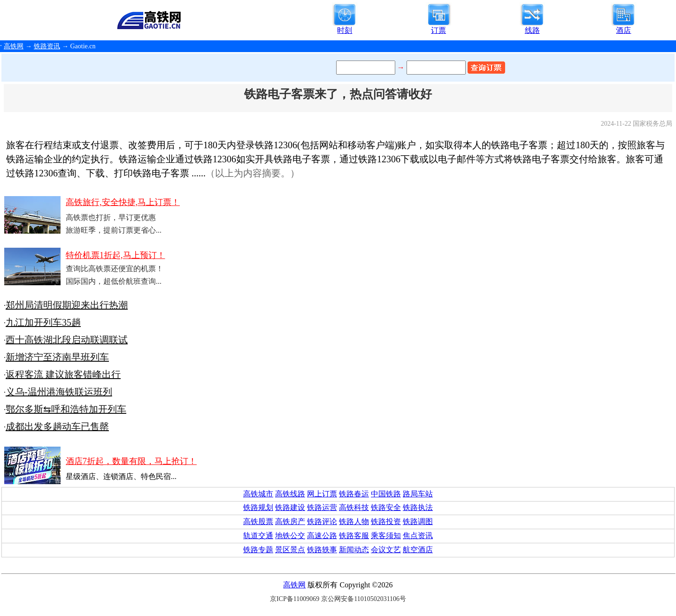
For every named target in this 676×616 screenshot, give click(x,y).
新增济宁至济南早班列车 (57, 357)
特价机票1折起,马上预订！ (115, 255)
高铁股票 (258, 521)
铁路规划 (258, 507)
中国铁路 (386, 494)
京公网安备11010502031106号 (364, 599)
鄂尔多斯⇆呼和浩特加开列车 (66, 409)
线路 (532, 30)
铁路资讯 (47, 46)
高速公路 (322, 536)
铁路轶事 (322, 550)
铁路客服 (354, 536)
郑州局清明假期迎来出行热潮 (67, 305)
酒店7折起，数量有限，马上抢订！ (131, 461)
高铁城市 (258, 494)
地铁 (283, 536)
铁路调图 (418, 521)
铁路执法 (418, 507)
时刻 (345, 30)
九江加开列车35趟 (43, 322)
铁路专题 (258, 550)
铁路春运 (354, 494)
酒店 (623, 30)
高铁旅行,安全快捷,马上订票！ (123, 202)
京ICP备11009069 (295, 599)
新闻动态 (354, 550)
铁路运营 (322, 507)
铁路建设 (290, 507)
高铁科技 (354, 507)
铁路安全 (386, 507)
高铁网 (14, 46)
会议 (378, 550)
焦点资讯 (418, 536)
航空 (410, 550)
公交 (298, 536)
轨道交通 (258, 536)
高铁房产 (290, 521)
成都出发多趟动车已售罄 (57, 426)
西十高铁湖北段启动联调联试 (67, 340)
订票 (438, 30)
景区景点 (290, 550)
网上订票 (322, 494)
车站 (425, 494)
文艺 (393, 550)
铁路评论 (322, 521)
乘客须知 (386, 536)
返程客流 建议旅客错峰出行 (63, 374)
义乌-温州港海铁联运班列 (59, 392)
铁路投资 (386, 521)
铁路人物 (354, 521)
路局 (410, 494)
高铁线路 (290, 494)
